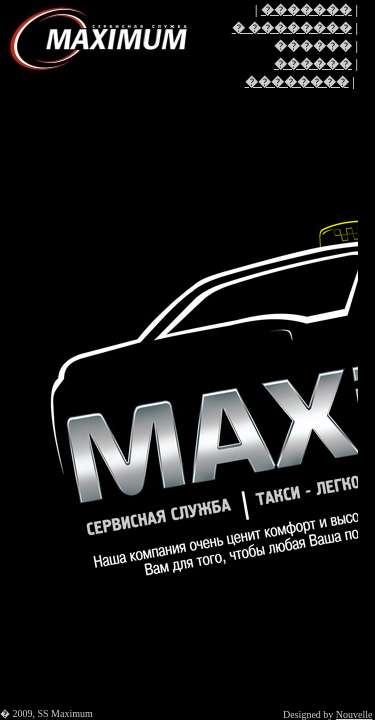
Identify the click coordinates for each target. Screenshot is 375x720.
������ (313, 63)
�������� (297, 81)
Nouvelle (354, 714)
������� (306, 9)
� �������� (292, 27)
